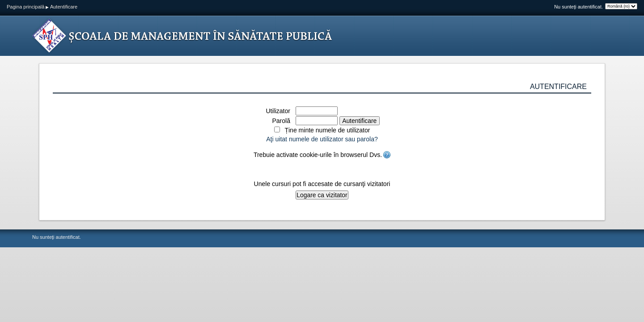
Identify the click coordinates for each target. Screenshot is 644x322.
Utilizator (278, 111)
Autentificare (64, 7)
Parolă (281, 121)
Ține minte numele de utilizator (327, 130)
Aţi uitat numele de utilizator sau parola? (322, 139)
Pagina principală (25, 7)
